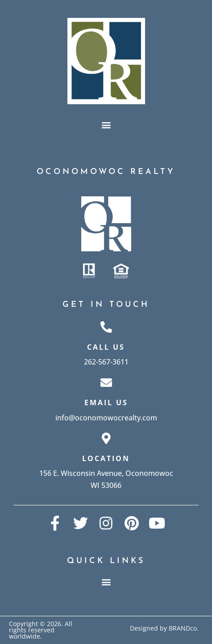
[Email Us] (106, 382)
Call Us (106, 347)
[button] (106, 125)
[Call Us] (106, 327)
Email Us (106, 402)
